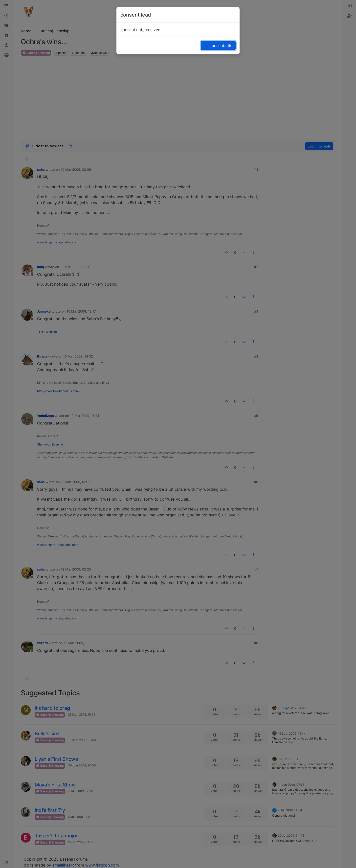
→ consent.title (218, 45)
